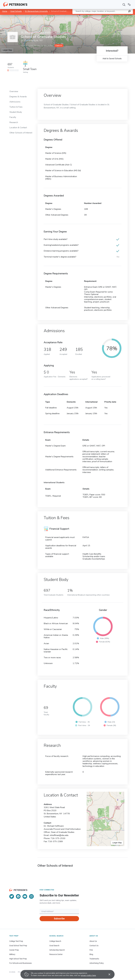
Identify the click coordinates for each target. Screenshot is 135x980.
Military (12, 954)
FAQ (91, 950)
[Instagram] (31, 896)
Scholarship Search (57, 950)
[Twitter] (12, 896)
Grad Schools (16, 11)
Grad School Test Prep (18, 946)
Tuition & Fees (16, 107)
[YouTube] (25, 896)
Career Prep (14, 950)
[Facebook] (18, 896)
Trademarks (94, 959)
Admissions (15, 102)
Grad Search (54, 946)
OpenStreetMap (117, 16)
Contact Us (94, 946)
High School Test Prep (18, 959)
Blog (91, 954)
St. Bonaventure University (36, 11)
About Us (93, 941)
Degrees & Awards (18, 97)
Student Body (16, 112)
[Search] (124, 5)
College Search (55, 941)
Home (5, 11)
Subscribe (59, 919)
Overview (14, 91)
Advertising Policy (97, 963)
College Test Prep (16, 941)
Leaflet (104, 16)
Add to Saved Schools (112, 59)
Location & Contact (18, 128)
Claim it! (59, 46)
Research (14, 122)
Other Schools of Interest (21, 133)
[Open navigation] (129, 5)
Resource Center (56, 954)
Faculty (13, 117)
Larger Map (7, 50)
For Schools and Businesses (20, 963)
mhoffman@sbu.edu (59, 835)
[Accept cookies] (108, 974)
